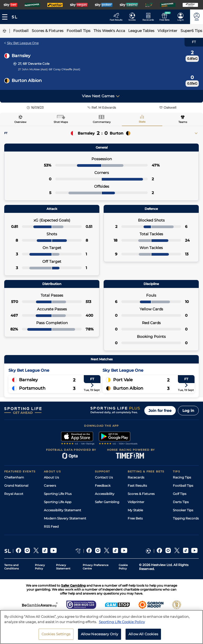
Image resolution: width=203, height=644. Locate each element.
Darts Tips (181, 502)
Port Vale (123, 380)
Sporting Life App (58, 502)
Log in (188, 411)
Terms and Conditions (11, 567)
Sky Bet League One (21, 43)
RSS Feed (51, 526)
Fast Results (137, 486)
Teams (183, 122)
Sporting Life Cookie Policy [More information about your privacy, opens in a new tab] (122, 626)
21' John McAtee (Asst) (33, 69)
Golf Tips (180, 494)
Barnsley (21, 56)
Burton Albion (27, 80)
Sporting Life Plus (58, 494)
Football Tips (183, 486)
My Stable (135, 510)
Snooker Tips (183, 510)
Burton (117, 133)
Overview (20, 122)
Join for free (160, 411)
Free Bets (135, 518)
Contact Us (104, 477)
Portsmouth (32, 388)
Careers (50, 486)
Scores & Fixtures (141, 494)
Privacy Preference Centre (96, 567)
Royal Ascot (14, 494)
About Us (51, 477)
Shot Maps (61, 122)
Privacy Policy (40, 567)
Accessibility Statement (63, 510)
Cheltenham (14, 477)
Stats (142, 122)
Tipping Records (186, 518)
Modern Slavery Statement (65, 518)
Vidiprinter (136, 502)
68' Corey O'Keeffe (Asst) (64, 69)
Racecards (136, 477)
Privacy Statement (63, 567)
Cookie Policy (123, 567)
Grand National (16, 486)
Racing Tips (182, 477)
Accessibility (105, 494)
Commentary (102, 122)
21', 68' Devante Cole (34, 64)
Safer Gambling (107, 502)
